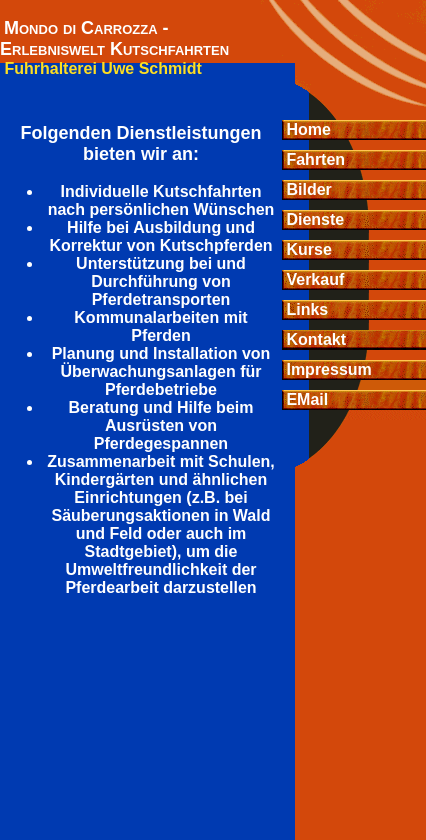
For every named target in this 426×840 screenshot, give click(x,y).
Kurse (307, 249)
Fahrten (313, 159)
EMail (305, 399)
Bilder (307, 189)
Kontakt (314, 339)
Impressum (327, 369)
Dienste (313, 219)
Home (306, 129)
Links (305, 309)
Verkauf (313, 279)
